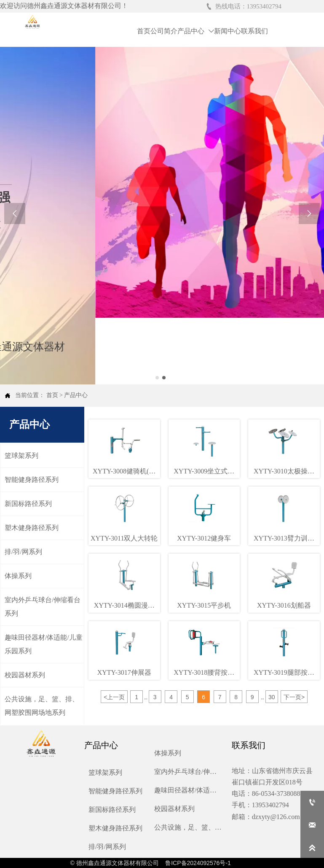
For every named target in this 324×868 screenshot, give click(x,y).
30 (272, 697)
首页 (52, 395)
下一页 (294, 697)
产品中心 (76, 395)
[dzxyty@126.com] (312, 825)
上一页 (114, 697)
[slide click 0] (157, 378)
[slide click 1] (164, 378)
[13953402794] (312, 802)
